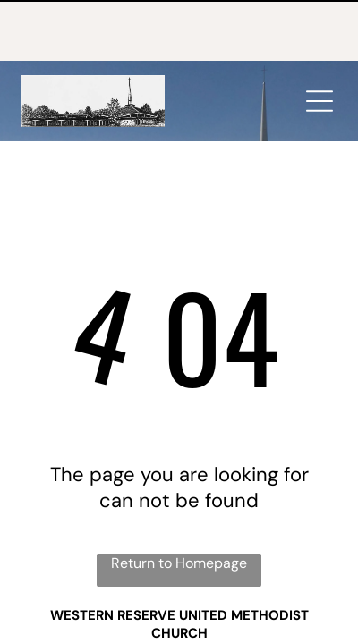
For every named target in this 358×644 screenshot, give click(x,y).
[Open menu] (320, 40)
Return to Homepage (179, 502)
